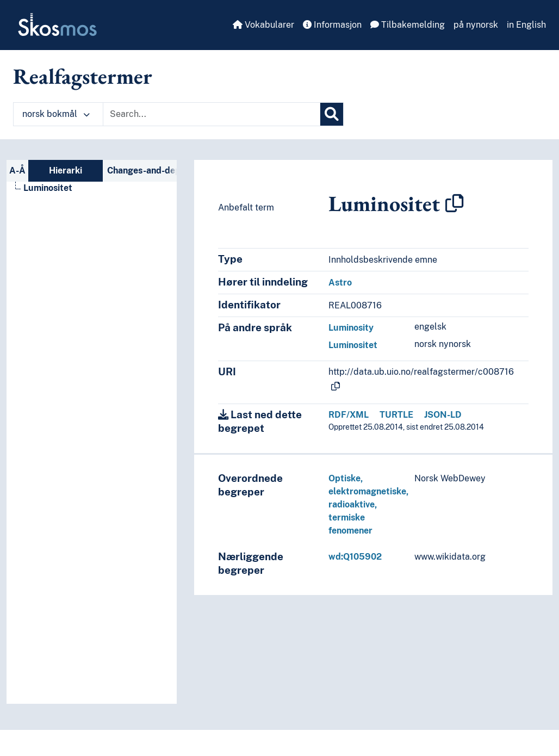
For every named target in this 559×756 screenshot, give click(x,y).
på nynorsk (476, 25)
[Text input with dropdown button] (212, 114)
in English (526, 25)
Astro (340, 283)
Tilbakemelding (408, 25)
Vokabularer (263, 25)
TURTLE (396, 415)
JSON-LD (443, 415)
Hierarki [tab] (66, 171)
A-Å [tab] (17, 171)
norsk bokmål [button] (56, 114)
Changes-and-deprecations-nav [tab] (142, 171)
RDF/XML (349, 415)
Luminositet (353, 345)
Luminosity (351, 328)
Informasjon (332, 25)
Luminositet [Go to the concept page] (48, 188)
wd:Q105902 (355, 557)
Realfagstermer (83, 76)
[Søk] (332, 114)
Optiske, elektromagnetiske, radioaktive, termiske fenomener (368, 504)
